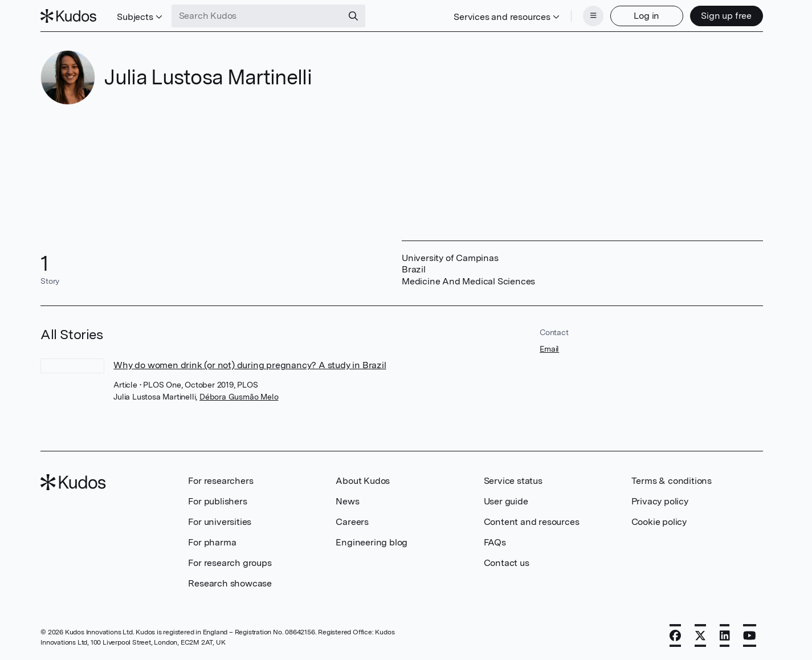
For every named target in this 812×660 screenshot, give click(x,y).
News (347, 501)
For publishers (217, 501)
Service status (513, 481)
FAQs (495, 542)
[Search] (353, 16)
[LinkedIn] (725, 635)
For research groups (230, 563)
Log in (646, 16)
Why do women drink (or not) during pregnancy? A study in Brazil (250, 365)
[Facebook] (675, 635)
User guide (506, 501)
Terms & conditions (672, 481)
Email (549, 349)
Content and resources (532, 522)
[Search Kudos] (257, 16)
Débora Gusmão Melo (239, 397)
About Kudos (363, 481)
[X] (700, 635)
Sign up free (726, 16)
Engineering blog (372, 542)
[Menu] (593, 16)
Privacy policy (660, 501)
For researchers (221, 481)
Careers (352, 522)
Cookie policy (659, 522)
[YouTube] (750, 635)
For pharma (212, 542)
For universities (220, 522)
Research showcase (230, 583)
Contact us (507, 563)
